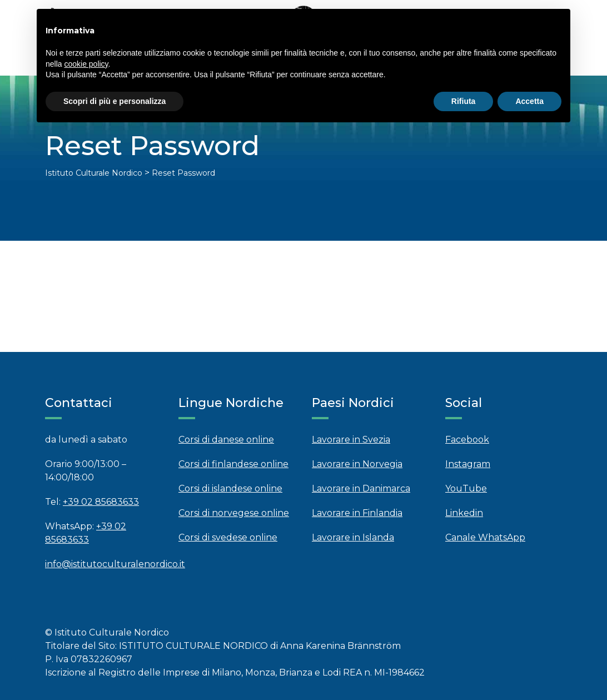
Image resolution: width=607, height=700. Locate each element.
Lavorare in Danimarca (361, 488)
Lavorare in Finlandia (357, 513)
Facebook (467, 440)
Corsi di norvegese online (234, 513)
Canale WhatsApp (485, 537)
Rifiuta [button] (464, 101)
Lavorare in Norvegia (357, 464)
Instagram (468, 464)
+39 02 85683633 (101, 502)
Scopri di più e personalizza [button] (115, 101)
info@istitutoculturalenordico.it (115, 564)
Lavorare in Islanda (353, 537)
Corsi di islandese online (230, 488)
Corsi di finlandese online (233, 464)
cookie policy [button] (86, 64)
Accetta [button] (529, 101)
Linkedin (464, 513)
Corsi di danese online (226, 440)
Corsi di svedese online (228, 537)
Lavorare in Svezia (351, 440)
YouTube (466, 488)
